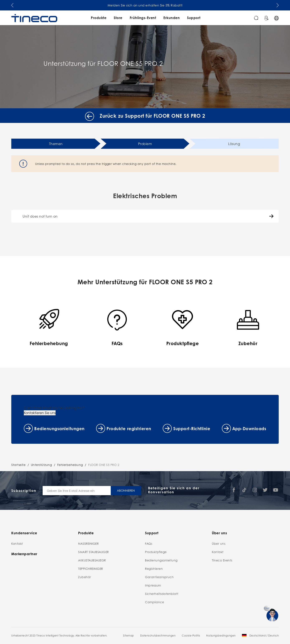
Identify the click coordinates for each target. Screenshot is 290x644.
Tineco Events (222, 560)
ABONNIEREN (126, 490)
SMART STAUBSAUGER (93, 552)
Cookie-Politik (191, 636)
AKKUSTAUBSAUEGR (92, 560)
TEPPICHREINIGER (91, 569)
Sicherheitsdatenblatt (162, 594)
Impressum (153, 585)
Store (118, 18)
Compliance (155, 602)
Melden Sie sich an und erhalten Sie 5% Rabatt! (145, 5)
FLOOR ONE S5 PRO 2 (104, 465)
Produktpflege (156, 552)
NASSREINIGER (88, 543)
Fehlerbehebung (70, 465)
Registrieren (154, 569)
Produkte (99, 18)
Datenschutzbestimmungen (158, 636)
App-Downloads (249, 428)
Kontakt (17, 543)
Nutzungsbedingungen (221, 636)
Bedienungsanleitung (161, 560)
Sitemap (128, 636)
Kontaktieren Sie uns (40, 413)
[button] (12, 4)
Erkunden (172, 18)
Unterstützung (41, 465)
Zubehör (85, 577)
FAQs (149, 543)
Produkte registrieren (129, 428)
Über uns (219, 543)
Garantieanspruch (159, 577)
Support (194, 18)
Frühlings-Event (143, 18)
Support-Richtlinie (192, 428)
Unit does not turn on (40, 216)
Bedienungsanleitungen (59, 428)
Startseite (18, 465)
